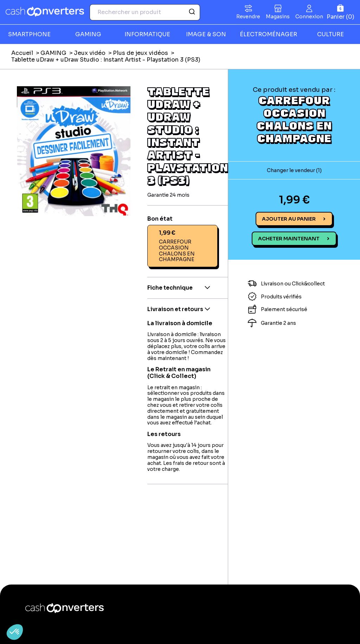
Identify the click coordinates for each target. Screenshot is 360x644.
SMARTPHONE (29, 34)
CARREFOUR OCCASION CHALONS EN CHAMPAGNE (294, 119)
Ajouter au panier (289, 219)
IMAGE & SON (206, 34)
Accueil (22, 53)
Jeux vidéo (90, 53)
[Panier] (340, 12)
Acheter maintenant (289, 239)
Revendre (248, 17)
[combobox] (145, 12)
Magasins (278, 17)
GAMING (88, 34)
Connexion (309, 17)
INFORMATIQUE (147, 34)
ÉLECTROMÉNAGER (268, 34)
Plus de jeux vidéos (140, 53)
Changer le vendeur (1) (294, 170)
